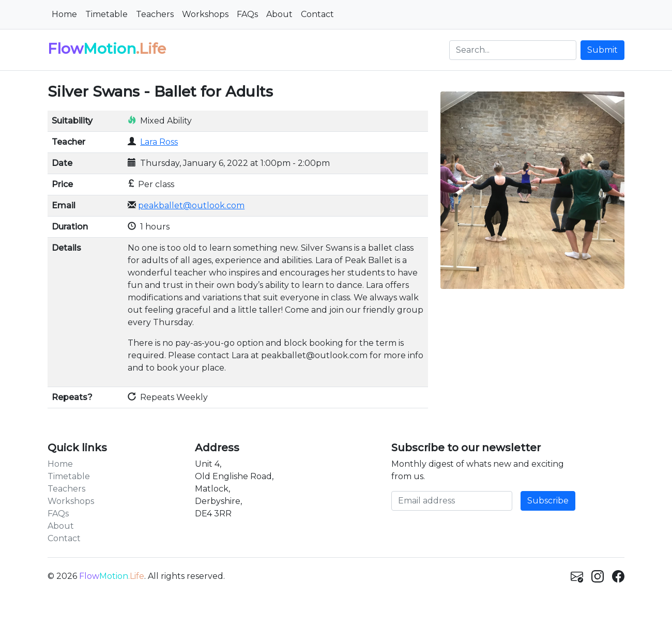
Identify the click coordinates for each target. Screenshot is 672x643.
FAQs (247, 14)
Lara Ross (159, 142)
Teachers (155, 14)
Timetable (106, 14)
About (279, 14)
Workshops (205, 14)
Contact (317, 14)
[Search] (513, 50)
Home (64, 14)
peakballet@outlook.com (191, 205)
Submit (602, 50)
